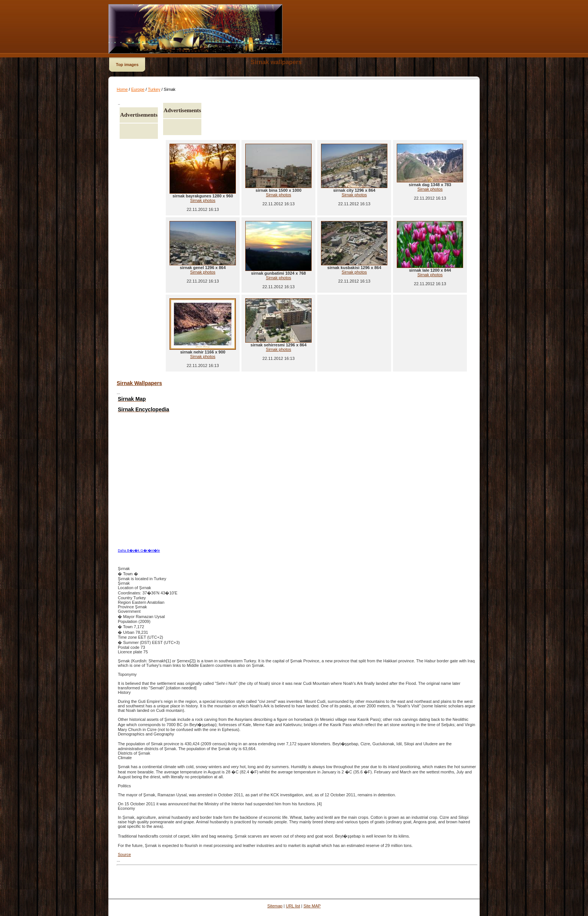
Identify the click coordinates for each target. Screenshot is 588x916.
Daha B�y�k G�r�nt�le (139, 551)
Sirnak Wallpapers (139, 383)
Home (122, 89)
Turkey (154, 89)
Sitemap (275, 906)
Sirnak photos (203, 200)
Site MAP (312, 906)
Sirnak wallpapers (276, 62)
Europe (138, 89)
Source (124, 854)
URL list (293, 906)
